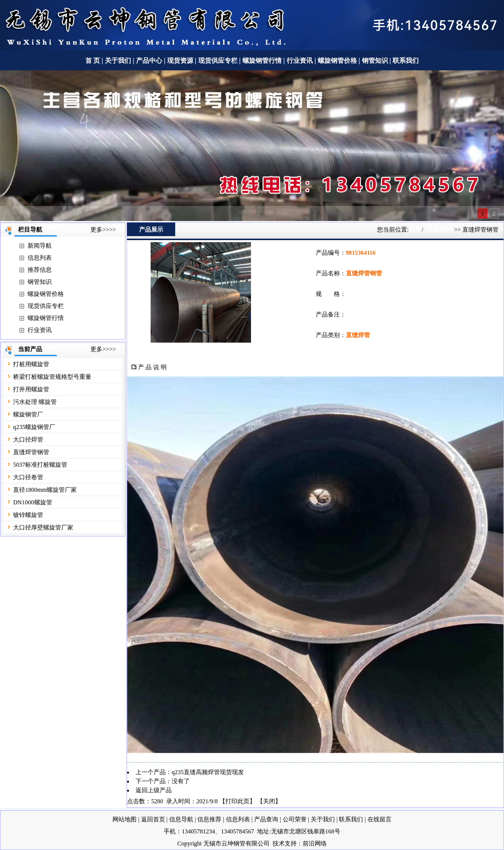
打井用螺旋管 (31, 389)
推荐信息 (40, 270)
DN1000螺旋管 (32, 502)
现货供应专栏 (218, 61)
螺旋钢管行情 (262, 61)
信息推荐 (209, 819)
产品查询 (266, 819)
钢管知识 (375, 61)
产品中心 (149, 61)
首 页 (93, 61)
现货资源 (180, 61)
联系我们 (406, 61)
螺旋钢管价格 (338, 61)
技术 (279, 843)
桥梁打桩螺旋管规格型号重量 (52, 377)
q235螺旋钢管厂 (34, 427)
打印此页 (237, 801)
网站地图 (124, 819)
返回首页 (153, 819)
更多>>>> (103, 230)
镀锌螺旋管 (28, 515)
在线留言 (380, 819)
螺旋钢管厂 (28, 414)
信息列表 (40, 258)
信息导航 (181, 819)
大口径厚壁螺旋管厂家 (43, 527)
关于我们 (118, 61)
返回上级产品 (154, 790)
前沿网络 (315, 843)
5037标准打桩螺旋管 (40, 465)
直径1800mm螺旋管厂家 (45, 490)
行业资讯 (300, 61)
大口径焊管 (28, 440)
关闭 (269, 801)
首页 (415, 229)
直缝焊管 (439, 229)
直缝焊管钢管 (31, 452)
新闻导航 (40, 246)
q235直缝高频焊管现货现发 (208, 772)
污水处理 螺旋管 (35, 402)
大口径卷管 (28, 477)
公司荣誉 (295, 819)
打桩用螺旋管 (31, 364)
